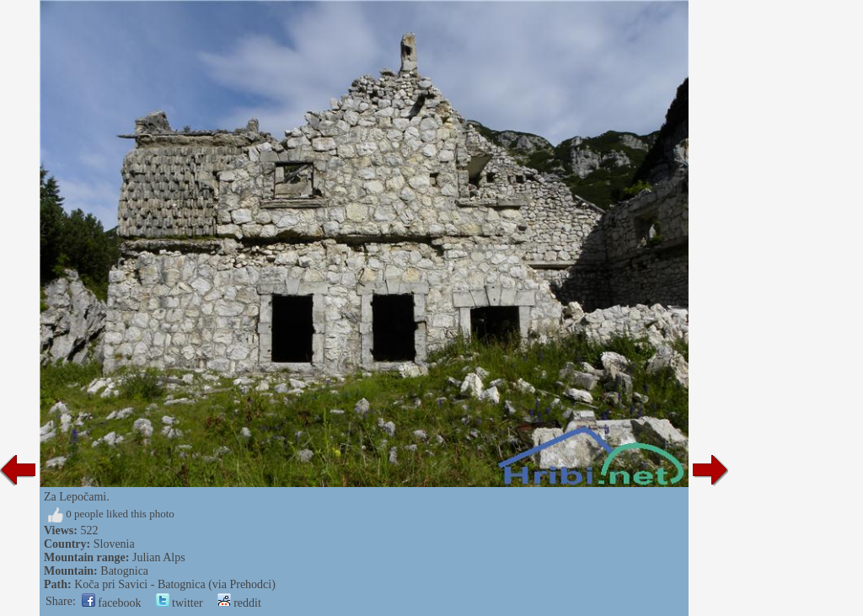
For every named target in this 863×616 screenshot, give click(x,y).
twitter (180, 603)
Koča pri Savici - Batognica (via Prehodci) (175, 584)
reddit (239, 603)
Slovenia (114, 544)
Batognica (124, 571)
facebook (112, 603)
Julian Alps (159, 557)
